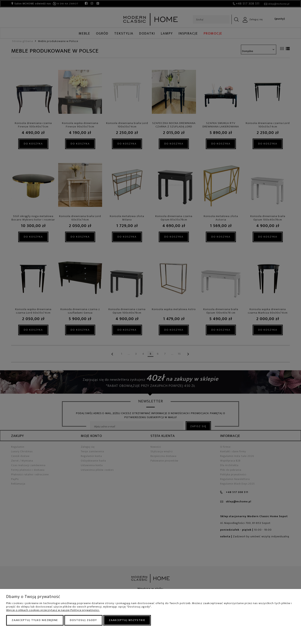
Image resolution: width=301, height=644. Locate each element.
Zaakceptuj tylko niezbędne (35, 620)
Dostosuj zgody (83, 620)
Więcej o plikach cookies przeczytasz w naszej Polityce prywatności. (53, 610)
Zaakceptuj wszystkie (127, 620)
